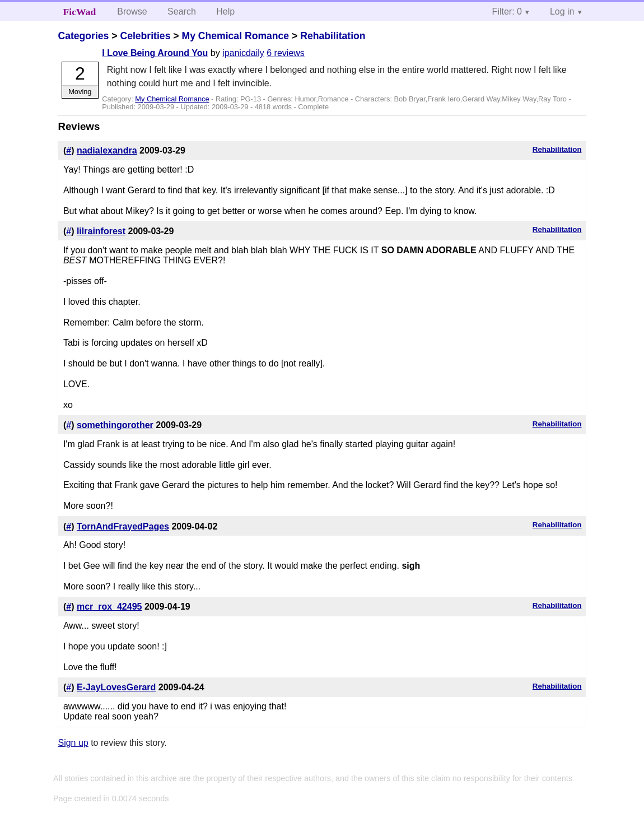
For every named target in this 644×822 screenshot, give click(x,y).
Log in (562, 11)
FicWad (80, 12)
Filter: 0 (507, 11)
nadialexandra (107, 150)
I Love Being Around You (155, 53)
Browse (132, 11)
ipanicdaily (243, 53)
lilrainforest (101, 231)
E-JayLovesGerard (116, 687)
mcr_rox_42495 (109, 607)
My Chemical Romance (235, 36)
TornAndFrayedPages (123, 526)
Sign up (73, 743)
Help (225, 11)
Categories (83, 36)
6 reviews (286, 53)
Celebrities (145, 36)
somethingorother (115, 425)
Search (182, 11)
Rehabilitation (333, 36)
